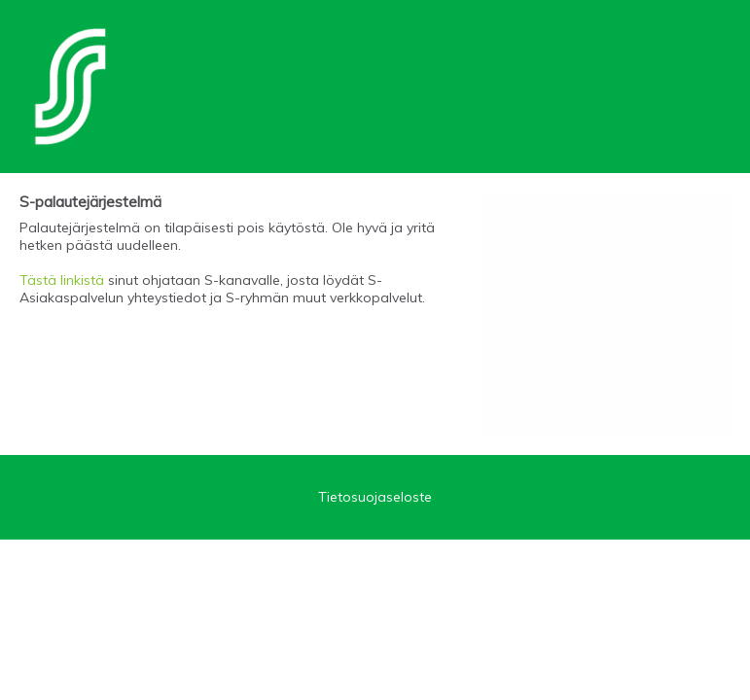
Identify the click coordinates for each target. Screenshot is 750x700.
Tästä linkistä (62, 280)
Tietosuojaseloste (375, 497)
